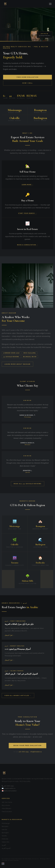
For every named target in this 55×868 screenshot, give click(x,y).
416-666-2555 (24, 752)
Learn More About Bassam (17, 364)
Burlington (5, 833)
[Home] (5, 4)
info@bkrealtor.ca (36, 752)
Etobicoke (5, 839)
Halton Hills (6, 842)
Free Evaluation (7, 812)
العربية (4, 845)
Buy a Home (6, 805)
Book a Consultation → (28, 245)
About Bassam (7, 808)
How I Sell (28, 83)
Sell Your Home (7, 802)
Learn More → (28, 185)
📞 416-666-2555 (8, 786)
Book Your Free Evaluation (28, 746)
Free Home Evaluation (27, 77)
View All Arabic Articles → (18, 695)
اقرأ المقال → (10, 635)
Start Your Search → (27, 213)
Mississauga (6, 823)
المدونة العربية (6, 848)
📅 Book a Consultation (9, 791)
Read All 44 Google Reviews (28, 484)
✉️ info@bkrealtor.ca (9, 788)
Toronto (4, 836)
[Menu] (50, 4)
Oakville (4, 830)
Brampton (5, 826)
